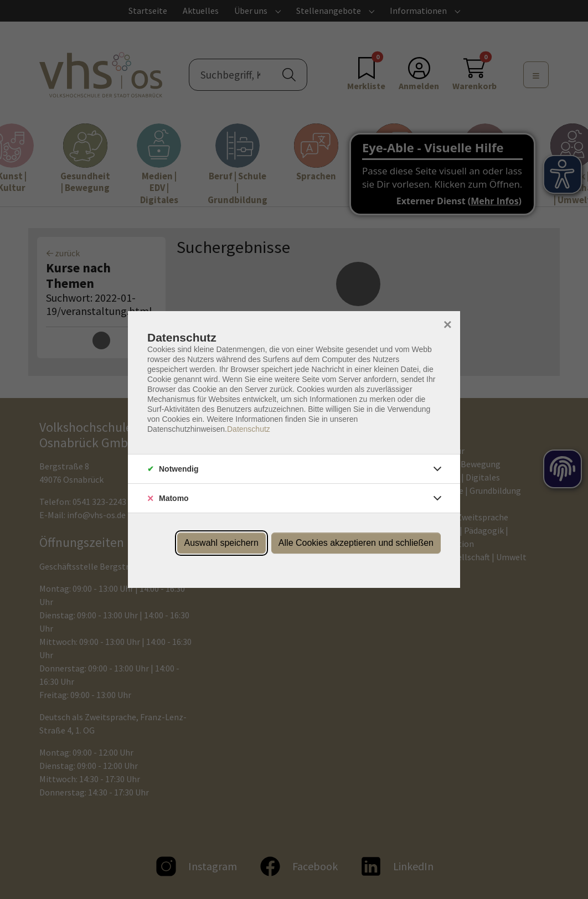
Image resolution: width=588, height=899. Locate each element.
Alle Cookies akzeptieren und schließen (356, 543)
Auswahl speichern (221, 543)
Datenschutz (249, 429)
